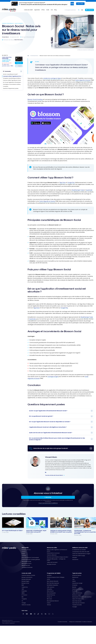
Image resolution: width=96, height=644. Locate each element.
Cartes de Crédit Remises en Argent (81, 554)
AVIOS (48, 579)
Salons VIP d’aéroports (78, 599)
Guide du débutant (52, 555)
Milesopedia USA (26, 565)
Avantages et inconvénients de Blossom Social (13, 84)
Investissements (19, 23)
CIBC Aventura (51, 587)
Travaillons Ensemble (62, 622)
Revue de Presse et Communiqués (30, 558)
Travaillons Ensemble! (27, 567)
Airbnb (74, 581)
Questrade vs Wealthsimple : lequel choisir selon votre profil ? (36, 531)
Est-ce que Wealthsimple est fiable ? (12, 531)
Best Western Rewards (53, 581)
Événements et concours (53, 553)
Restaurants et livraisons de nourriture (82, 597)
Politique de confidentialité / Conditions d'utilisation (81, 622)
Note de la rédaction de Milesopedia (86, 50)
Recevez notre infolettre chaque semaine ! (58, 557)
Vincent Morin (51, 457)
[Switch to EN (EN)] (82, 10)
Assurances (75, 559)
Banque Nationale (26, 579)
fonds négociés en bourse (47, 201)
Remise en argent (77, 595)
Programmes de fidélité (54, 573)
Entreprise (75, 585)
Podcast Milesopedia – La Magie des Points (56, 560)
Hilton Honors (50, 591)
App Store (63, 183)
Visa (73, 579)
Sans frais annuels (77, 601)
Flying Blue (50, 589)
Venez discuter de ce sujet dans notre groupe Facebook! (51, 448)
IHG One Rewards (51, 593)
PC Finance (24, 595)
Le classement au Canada (79, 550)
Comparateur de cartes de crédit (81, 552)
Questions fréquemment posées (11, 88)
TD (22, 601)
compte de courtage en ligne (52, 78)
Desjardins (24, 591)
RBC (23, 597)
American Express (77, 575)
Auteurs (24, 552)
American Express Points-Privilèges (56, 577)
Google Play (71, 183)
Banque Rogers (25, 581)
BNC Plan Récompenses (53, 583)
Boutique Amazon (52, 564)
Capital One (25, 587)
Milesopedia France (27, 563)
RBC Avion (49, 599)
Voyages (75, 607)
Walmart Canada (26, 605)
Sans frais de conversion (79, 603)
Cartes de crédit (26, 573)
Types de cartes (77, 573)
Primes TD (49, 597)
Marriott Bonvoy (51, 595)
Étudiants (75, 591)
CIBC (23, 589)
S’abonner (48, 497)
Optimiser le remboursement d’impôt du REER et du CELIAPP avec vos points (61, 531)
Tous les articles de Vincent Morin (54, 475)
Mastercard (75, 577)
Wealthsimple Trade (78, 190)
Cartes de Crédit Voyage (79, 556)
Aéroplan (75, 558)
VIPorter (49, 605)
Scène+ (49, 603)
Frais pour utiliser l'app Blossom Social (12, 80)
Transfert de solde (77, 605)
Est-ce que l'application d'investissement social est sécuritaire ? (13, 82)
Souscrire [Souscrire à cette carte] (19, 63)
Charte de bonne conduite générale (31, 559)
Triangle (24, 603)
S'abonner (90, 10)
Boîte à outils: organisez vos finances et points (57, 550)
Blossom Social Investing (35, 99)
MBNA (23, 593)
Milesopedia (25, 548)
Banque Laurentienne (27, 577)
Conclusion (6, 86)
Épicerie (74, 587)
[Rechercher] (79, 10)
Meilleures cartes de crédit (80, 548)
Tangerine (24, 599)
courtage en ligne (53, 377)
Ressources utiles (52, 548)
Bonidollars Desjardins (53, 585)
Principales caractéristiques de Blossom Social (13, 78)
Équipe (23, 554)
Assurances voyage (77, 583)
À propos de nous (26, 550)
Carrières (24, 556)
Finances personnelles (8, 23)
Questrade (89, 190)
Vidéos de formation (52, 562)
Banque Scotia (25, 583)
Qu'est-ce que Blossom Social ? (10, 74)
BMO (23, 585)
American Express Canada (28, 575)
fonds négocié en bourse (83, 80)
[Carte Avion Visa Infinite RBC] (8, 62)
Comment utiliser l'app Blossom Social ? (13, 76)
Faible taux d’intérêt (77, 593)
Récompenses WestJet (53, 601)
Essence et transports (78, 589)
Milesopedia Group (26, 561)
